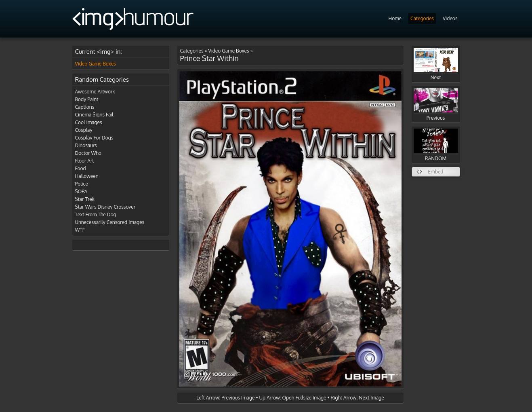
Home (395, 18)
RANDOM (436, 145)
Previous (436, 105)
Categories (422, 18)
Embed (436, 172)
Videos (450, 18)
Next (436, 64)
